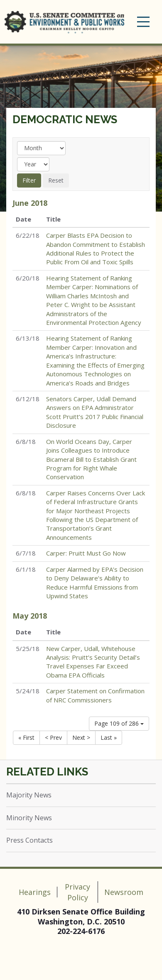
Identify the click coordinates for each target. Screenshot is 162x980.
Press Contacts (29, 840)
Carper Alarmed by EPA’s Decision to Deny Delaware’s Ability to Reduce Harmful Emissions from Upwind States (95, 583)
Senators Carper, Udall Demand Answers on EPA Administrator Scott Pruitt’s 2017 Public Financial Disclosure (95, 412)
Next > (81, 737)
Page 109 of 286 (119, 723)
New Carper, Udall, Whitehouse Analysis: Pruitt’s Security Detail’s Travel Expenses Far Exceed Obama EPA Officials (93, 662)
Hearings (35, 892)
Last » (109, 737)
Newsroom (124, 892)
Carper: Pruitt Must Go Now (86, 553)
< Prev (53, 737)
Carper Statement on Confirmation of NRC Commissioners (95, 695)
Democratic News (65, 119)
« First (26, 737)
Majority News (29, 795)
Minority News (29, 818)
